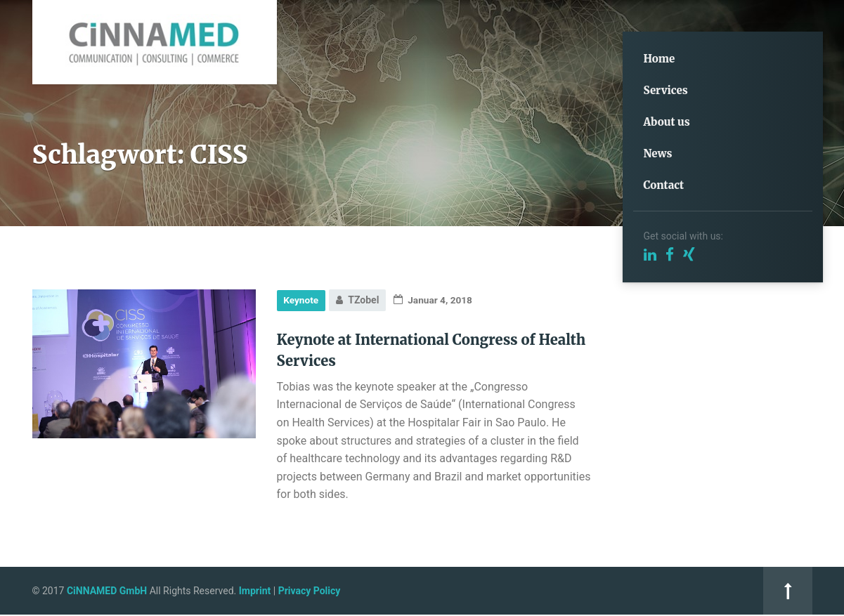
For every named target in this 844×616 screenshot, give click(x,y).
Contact (664, 185)
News (658, 153)
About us (667, 122)
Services (666, 90)
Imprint (255, 591)
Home (660, 59)
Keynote (302, 300)
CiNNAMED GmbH (107, 591)
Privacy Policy (310, 591)
